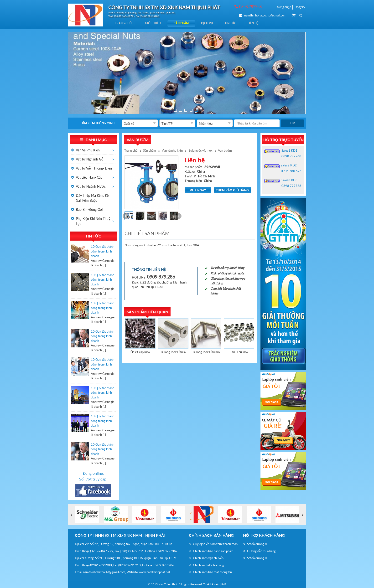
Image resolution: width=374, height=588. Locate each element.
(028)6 (95, 551)
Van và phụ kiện (172, 151)
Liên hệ (264, 23)
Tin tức (239, 23)
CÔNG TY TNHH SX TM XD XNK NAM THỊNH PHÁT (120, 535)
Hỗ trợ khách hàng (264, 535)
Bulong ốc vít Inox (200, 151)
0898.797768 (291, 156)
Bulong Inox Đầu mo (206, 352)
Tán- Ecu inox (239, 352)
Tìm (293, 123)
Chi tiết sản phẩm (147, 233)
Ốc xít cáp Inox (140, 352)
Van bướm (225, 151)
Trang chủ (125, 23)
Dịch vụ (214, 23)
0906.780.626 (291, 171)
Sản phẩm (186, 23)
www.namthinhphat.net (154, 572)
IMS (224, 585)
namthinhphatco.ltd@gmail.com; (104, 572)
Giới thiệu (156, 23)
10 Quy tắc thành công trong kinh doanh (103, 251)
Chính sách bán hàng (211, 535)
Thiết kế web (211, 585)
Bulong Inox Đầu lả (173, 352)
